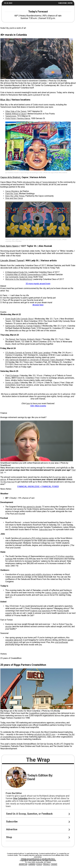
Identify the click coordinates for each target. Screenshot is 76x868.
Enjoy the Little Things (15, 196)
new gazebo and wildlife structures (36, 574)
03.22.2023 (8, 3)
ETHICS (39, 864)
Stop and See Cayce (14, 198)
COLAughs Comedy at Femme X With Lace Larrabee (28, 353)
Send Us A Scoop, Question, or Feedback (31, 814)
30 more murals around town (38, 284)
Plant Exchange (12, 376)
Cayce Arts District (10, 177)
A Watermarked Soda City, (17, 272)
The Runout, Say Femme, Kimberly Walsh (23, 339)
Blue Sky (5, 100)
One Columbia (20, 798)
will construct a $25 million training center (36, 538)
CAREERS (32, 864)
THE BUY (54, 864)
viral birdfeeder (61, 642)
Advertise (13, 829)
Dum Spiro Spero (9, 246)
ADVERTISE (23, 864)
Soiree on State (12, 383)
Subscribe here (46, 530)
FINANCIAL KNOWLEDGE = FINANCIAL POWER (38, 487)
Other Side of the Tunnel (16, 111)
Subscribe (13, 822)
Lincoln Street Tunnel (12, 261)
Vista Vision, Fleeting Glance (18, 118)
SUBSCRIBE (62, 3)
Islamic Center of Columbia (57, 593)
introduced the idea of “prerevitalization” (40, 182)
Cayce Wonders (12, 191)
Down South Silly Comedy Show (19, 319)
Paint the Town (12, 194)
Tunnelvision (11, 116)
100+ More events (38, 406)
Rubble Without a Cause (16, 114)
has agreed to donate (32, 507)
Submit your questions (41, 611)
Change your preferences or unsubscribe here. (38, 859)
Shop (10, 837)
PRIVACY (47, 864)
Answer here (38, 305)
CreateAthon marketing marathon (43, 713)
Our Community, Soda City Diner (19, 277)
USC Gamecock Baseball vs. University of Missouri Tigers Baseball (34, 360)
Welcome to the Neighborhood (19, 279)
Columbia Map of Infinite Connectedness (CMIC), (27, 275)
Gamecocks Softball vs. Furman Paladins (23, 326)
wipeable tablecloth (14, 640)
